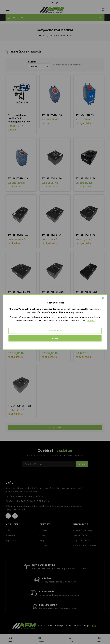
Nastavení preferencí (55, 331)
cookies (91, 320)
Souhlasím (55, 338)
